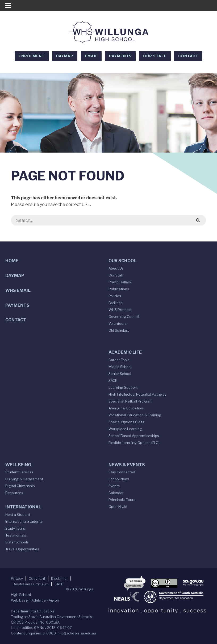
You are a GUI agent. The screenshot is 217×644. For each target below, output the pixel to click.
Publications (119, 289)
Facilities (116, 303)
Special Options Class (126, 422)
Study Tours (15, 528)
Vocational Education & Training (135, 415)
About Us (116, 268)
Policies (115, 296)
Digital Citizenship (20, 486)
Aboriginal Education (126, 408)
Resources (14, 493)
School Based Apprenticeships (134, 436)
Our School (122, 261)
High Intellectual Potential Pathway (137, 394)
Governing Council (124, 317)
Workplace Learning (125, 429)
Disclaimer (59, 578)
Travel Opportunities (22, 549)
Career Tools (119, 360)
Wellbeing (18, 465)
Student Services (19, 472)
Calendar (116, 493)
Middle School (120, 367)
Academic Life (125, 352)
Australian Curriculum (31, 584)
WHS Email (18, 290)
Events (114, 486)
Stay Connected (122, 472)
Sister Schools (17, 542)
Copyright (37, 578)
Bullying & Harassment (24, 479)
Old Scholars (119, 330)
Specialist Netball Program (130, 401)
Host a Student (18, 515)
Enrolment (32, 56)
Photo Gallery (120, 282)
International (23, 507)
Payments (120, 56)
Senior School (120, 374)
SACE (113, 381)
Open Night (118, 507)
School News (119, 479)
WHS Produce (120, 310)
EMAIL (91, 56)
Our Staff (155, 56)
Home (12, 261)
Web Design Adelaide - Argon (35, 600)
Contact (188, 56)
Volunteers (118, 323)
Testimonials (16, 535)
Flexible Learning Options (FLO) (134, 443)
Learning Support (123, 387)
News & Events (127, 465)
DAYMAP (65, 56)
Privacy (17, 578)
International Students (24, 521)
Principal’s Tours (122, 500)
